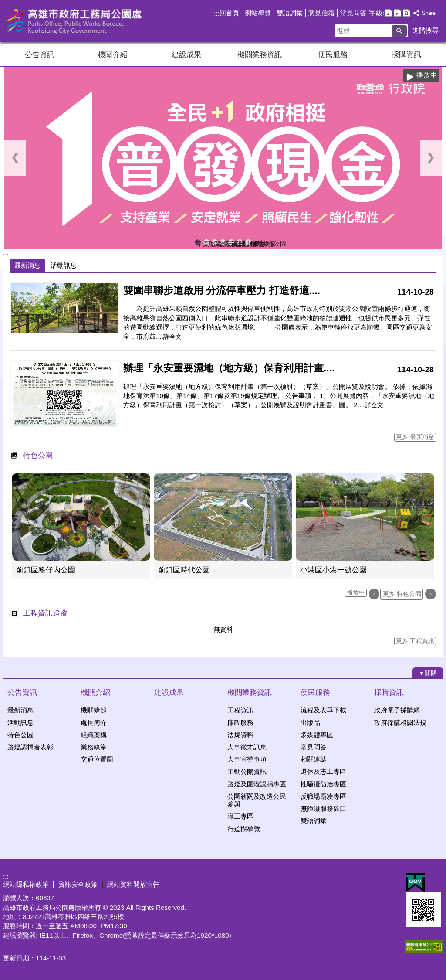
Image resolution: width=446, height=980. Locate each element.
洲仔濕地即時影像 (223, 243)
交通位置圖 (97, 759)
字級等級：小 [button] (388, 13)
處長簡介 (94, 723)
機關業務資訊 (260, 55)
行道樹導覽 (244, 829)
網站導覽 (258, 13)
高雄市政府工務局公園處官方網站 (77, 21)
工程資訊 (240, 710)
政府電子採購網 (397, 710)
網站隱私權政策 (26, 884)
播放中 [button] (427, 75)
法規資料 (240, 735)
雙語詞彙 (290, 13)
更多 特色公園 (402, 594)
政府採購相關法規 (400, 723)
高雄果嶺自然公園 (206, 243)
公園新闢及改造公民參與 (257, 800)
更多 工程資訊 (415, 641)
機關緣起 (94, 710)
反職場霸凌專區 (323, 796)
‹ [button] (15, 158)
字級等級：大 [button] (407, 13)
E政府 (415, 883)
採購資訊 (406, 55)
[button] (399, 31)
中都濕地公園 (248, 243)
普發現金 (198, 243)
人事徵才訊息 (247, 747)
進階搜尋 (426, 30)
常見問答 (353, 13)
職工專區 (240, 816)
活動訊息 (20, 723)
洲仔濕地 (240, 243)
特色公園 (20, 735)
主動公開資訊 (247, 771)
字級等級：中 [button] (397, 13)
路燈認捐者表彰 (30, 747)
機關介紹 (113, 55)
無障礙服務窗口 (323, 808)
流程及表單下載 (323, 710)
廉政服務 (240, 723)
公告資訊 (40, 55)
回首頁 (229, 13)
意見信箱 (321, 13)
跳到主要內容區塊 (5, 5)
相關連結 (314, 759)
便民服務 (333, 55)
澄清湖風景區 (215, 243)
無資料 (223, 629)
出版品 (310, 723)
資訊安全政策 (78, 884)
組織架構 (94, 735)
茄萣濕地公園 (231, 243)
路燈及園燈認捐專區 (257, 784)
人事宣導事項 (247, 759)
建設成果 (186, 55)
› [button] (431, 158)
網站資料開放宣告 (133, 884)
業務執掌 (94, 747)
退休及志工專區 (323, 771)
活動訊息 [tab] (64, 265)
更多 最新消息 (415, 437)
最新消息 (20, 710)
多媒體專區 (317, 735)
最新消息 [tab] (27, 265)
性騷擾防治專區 (323, 784)
